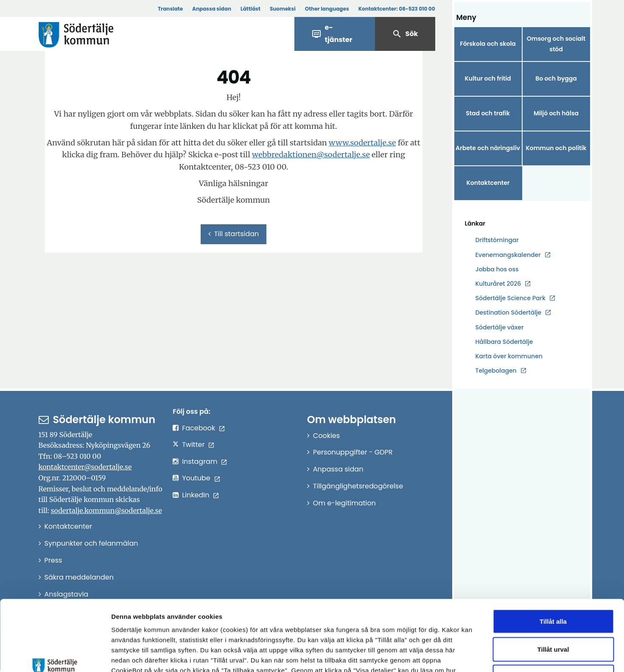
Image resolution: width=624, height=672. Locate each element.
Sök (405, 34)
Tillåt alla (553, 561)
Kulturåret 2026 (498, 284)
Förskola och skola (488, 44)
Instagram (200, 461)
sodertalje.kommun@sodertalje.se (106, 510)
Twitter (193, 445)
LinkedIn (196, 495)
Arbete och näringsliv (488, 148)
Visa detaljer (465, 655)
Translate (170, 9)
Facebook (199, 428)
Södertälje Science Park (511, 298)
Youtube (196, 478)
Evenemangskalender (508, 255)
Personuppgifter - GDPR (353, 452)
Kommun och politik (556, 148)
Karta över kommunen (509, 356)
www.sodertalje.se (362, 143)
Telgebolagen (496, 371)
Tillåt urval (553, 589)
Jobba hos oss (497, 269)
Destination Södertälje (509, 313)
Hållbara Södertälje (504, 342)
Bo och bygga (556, 78)
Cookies (326, 436)
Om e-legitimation (344, 503)
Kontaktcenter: (397, 9)
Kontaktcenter (488, 183)
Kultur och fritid (488, 78)
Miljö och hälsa (556, 113)
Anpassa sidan (212, 9)
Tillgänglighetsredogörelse (358, 486)
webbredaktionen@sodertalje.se (311, 155)
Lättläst (250, 9)
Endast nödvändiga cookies (553, 616)
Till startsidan (234, 234)
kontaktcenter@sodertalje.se (85, 467)
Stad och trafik (488, 113)
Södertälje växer (500, 327)
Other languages (327, 9)
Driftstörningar (497, 240)
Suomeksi (283, 9)
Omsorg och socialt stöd (556, 44)
